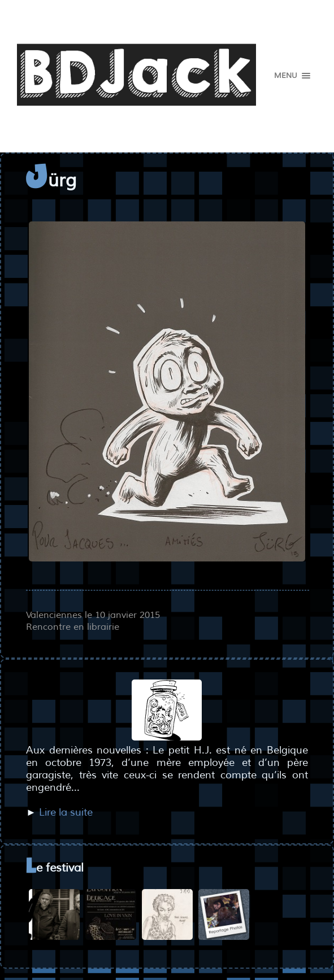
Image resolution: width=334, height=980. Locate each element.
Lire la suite (66, 812)
